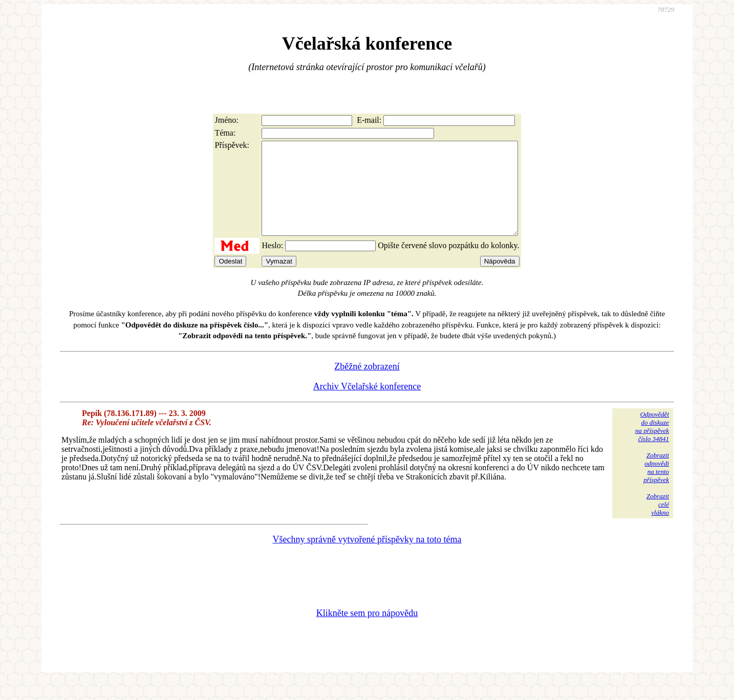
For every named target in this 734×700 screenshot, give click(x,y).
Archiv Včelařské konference (367, 405)
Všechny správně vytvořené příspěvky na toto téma (367, 558)
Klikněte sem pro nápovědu (367, 631)
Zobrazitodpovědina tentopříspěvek (656, 486)
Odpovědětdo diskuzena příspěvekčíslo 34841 (652, 445)
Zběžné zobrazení (367, 385)
